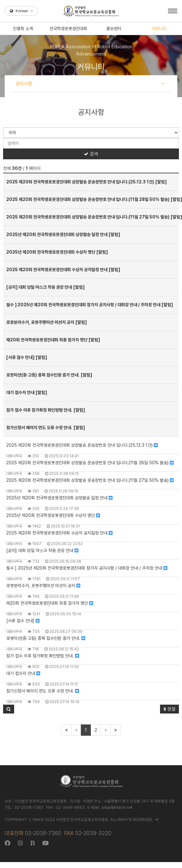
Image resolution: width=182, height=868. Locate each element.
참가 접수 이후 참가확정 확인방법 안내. (43, 656)
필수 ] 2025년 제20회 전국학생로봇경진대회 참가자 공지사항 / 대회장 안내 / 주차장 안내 (87, 568)
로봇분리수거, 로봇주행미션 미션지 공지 (43, 586)
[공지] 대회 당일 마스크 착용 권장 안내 (42, 550)
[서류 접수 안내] (23, 621)
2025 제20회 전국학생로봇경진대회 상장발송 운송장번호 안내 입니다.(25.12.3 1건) (82, 445)
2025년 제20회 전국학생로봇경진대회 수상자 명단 (53, 515)
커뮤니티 (159, 29)
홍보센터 (114, 29)
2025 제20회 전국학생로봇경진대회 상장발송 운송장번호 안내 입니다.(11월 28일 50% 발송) (90, 463)
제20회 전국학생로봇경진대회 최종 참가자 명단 (50, 603)
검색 (91, 154)
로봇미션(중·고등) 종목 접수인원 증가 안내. (46, 638)
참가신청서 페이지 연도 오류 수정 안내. (43, 691)
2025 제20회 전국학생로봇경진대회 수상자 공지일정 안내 (59, 533)
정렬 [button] (169, 709)
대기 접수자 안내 (23, 673)
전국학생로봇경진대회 (68, 29)
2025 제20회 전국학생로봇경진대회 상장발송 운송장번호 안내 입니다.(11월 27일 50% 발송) (90, 480)
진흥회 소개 (23, 29)
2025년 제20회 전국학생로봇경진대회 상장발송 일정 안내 (59, 498)
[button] (9, 709)
